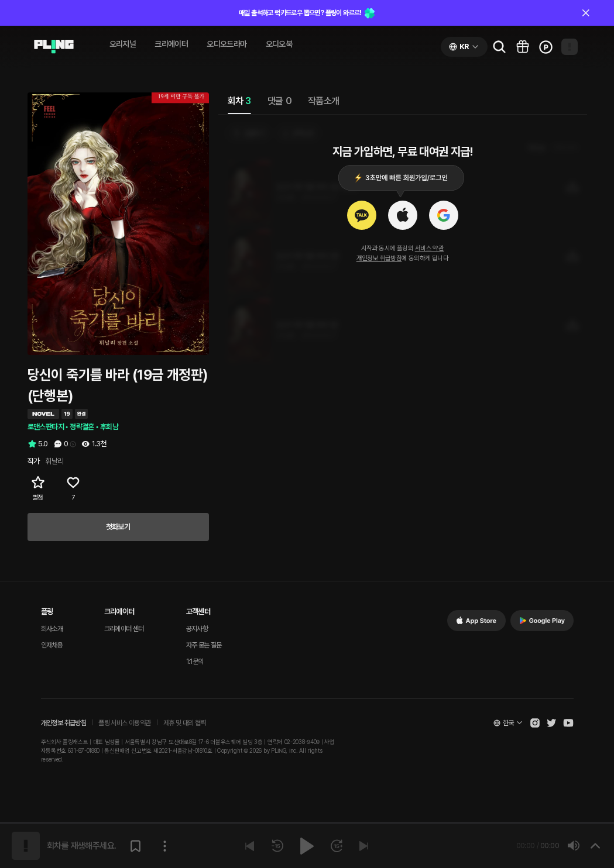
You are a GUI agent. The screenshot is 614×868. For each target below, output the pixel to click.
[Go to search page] (499, 47)
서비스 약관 (429, 248)
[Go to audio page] (54, 47)
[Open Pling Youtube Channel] (568, 723)
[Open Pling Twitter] (551, 723)
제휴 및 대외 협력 (185, 723)
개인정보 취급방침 (379, 258)
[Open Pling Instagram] (535, 723)
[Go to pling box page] (523, 47)
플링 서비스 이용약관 (124, 723)
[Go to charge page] (546, 47)
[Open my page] (570, 47)
